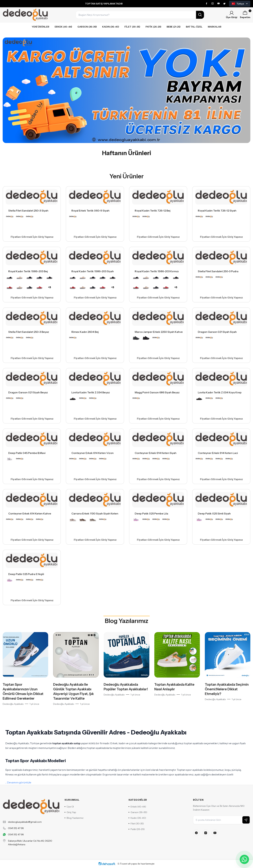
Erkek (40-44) (63, 27)
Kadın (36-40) (111, 27)
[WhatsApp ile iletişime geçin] (244, 859)
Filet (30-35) (132, 27)
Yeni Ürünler (41, 27)
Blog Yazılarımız (127, 621)
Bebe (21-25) (174, 27)
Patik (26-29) (153, 27)
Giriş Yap (70, 812)
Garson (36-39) (87, 27)
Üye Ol (69, 807)
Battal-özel (194, 27)
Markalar (215, 27)
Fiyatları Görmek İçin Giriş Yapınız (32, 237)
